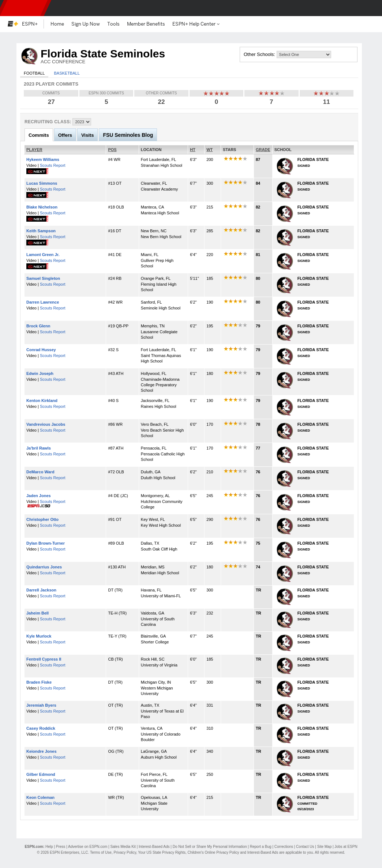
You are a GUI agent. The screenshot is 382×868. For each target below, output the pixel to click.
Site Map (324, 847)
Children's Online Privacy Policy (214, 852)
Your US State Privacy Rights (162, 852)
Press (61, 847)
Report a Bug (261, 847)
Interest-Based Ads (154, 847)
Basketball (67, 73)
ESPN (24, 8)
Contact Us (305, 847)
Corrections (284, 847)
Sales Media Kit (123, 847)
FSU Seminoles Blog (128, 135)
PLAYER (34, 150)
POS (112, 150)
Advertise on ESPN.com (88, 847)
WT (209, 150)
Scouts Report (53, 165)
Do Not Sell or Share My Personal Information (210, 847)
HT (193, 150)
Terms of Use (101, 852)
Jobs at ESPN (346, 847)
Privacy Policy (125, 852)
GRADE (263, 150)
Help (49, 847)
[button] (370, 8)
